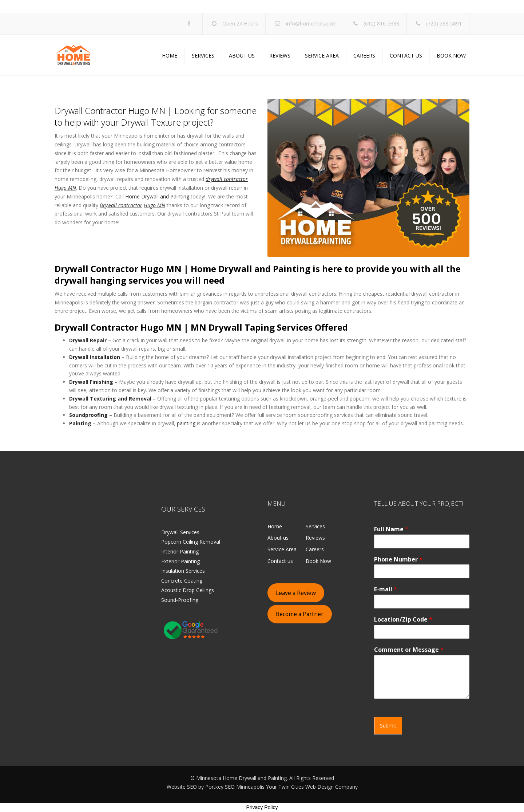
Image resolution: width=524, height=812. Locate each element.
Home (170, 56)
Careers (364, 56)
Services (203, 56)
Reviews (280, 56)
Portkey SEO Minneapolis (235, 787)
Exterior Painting (180, 561)
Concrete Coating (182, 581)
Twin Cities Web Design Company (318, 787)
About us (242, 56)
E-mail (386, 589)
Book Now (451, 56)
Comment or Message (409, 650)
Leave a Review (296, 593)
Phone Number (398, 559)
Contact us (406, 56)
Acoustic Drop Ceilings (188, 590)
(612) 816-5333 (381, 23)
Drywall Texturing (93, 399)
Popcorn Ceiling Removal (191, 542)
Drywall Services (180, 532)
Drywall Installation (95, 357)
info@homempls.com (311, 23)
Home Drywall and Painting (157, 196)
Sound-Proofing (180, 600)
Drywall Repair (88, 340)
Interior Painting (180, 551)
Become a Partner (300, 614)
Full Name (391, 529)
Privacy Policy (262, 807)
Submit (388, 726)
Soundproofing (88, 415)
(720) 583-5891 (444, 23)
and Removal (134, 399)
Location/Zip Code (403, 620)
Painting (80, 423)
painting (186, 423)
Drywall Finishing (91, 382)
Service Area (322, 56)
